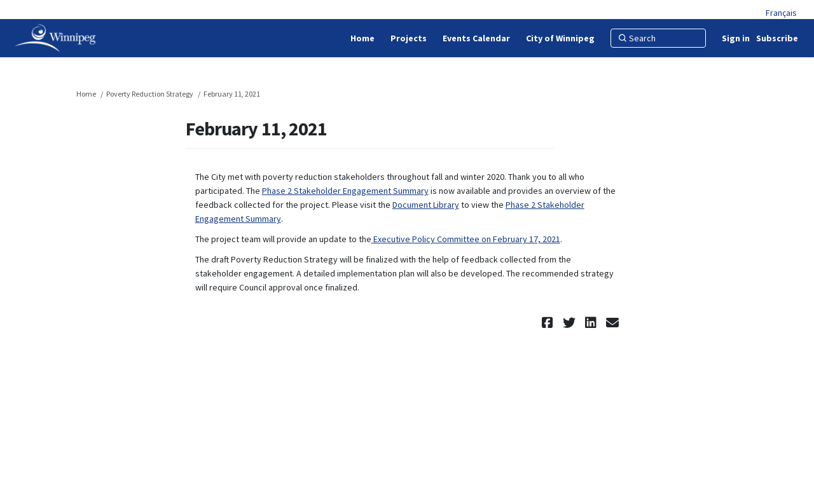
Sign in (736, 38)
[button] (549, 323)
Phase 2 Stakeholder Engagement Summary (345, 191)
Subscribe (777, 38)
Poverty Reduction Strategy (150, 94)
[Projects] (409, 38)
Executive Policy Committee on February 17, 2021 (466, 239)
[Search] (658, 38)
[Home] (362, 38)
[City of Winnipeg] (560, 38)
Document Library (426, 205)
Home (86, 94)
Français (781, 13)
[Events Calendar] (476, 38)
